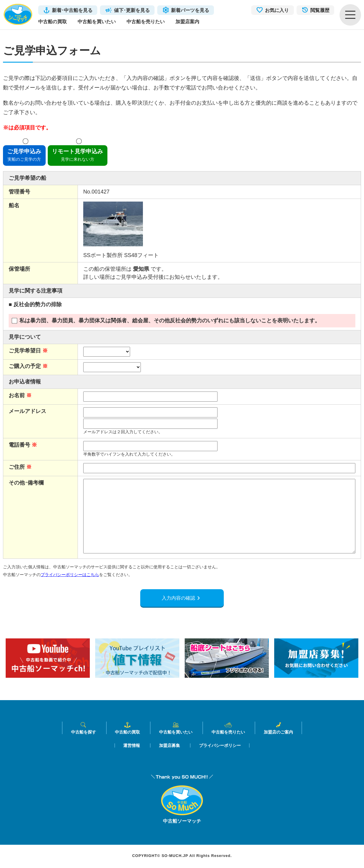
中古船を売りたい (146, 21)
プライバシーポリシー (220, 746)
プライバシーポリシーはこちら (70, 575)
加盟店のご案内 (278, 729)
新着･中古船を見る (72, 10)
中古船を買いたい (97, 21)
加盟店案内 (187, 21)
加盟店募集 (169, 746)
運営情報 (132, 746)
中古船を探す (84, 729)
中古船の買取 (53, 21)
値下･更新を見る (132, 10)
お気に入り (277, 10)
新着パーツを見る (190, 10)
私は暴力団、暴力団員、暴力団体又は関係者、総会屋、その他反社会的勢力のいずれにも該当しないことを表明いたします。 (166, 321)
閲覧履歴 (320, 10)
